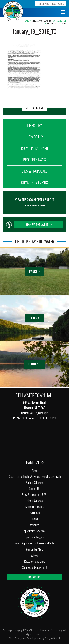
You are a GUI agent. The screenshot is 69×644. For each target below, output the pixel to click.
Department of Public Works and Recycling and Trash (35, 477)
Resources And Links (35, 561)
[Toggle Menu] (63, 12)
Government (34, 513)
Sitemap (8, 630)
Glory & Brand (52, 638)
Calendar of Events (34, 507)
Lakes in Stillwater (35, 501)
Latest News (35, 525)
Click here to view (34, 206)
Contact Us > (35, 577)
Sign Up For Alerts (35, 549)
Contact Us (34, 489)
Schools (34, 555)
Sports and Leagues (34, 537)
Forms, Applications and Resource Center (35, 543)
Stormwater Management (35, 567)
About (35, 471)
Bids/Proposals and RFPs (34, 495)
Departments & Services (35, 531)
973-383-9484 (26, 418)
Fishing (34, 519)
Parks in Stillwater (34, 483)
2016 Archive (60, 21)
